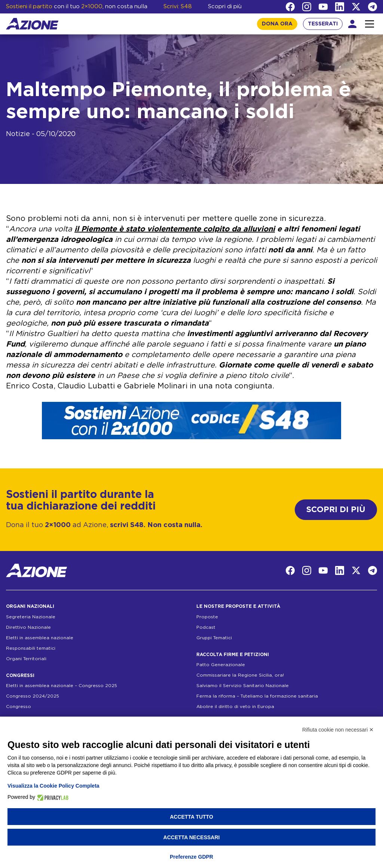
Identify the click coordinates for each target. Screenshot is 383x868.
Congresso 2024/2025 (33, 696)
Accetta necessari (192, 837)
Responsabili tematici (31, 648)
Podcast (206, 627)
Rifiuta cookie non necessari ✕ (338, 730)
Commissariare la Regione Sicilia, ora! (240, 675)
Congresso (19, 707)
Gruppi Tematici (214, 638)
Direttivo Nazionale (28, 627)
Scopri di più (225, 7)
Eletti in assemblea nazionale (40, 638)
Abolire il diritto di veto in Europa (235, 707)
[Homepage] (32, 24)
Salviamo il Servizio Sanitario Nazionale (243, 686)
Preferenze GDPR (191, 857)
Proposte (207, 617)
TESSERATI (323, 24)
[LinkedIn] (340, 7)
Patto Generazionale (221, 665)
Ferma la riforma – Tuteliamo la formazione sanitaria (257, 696)
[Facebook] (290, 7)
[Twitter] (356, 7)
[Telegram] (373, 7)
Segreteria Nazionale (31, 617)
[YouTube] (323, 7)
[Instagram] (307, 7)
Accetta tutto (191, 817)
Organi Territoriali (26, 659)
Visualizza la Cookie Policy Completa (53, 786)
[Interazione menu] (370, 24)
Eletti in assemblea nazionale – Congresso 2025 (62, 686)
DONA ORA (277, 24)
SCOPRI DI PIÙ (336, 510)
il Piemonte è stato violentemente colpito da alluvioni (175, 229)
